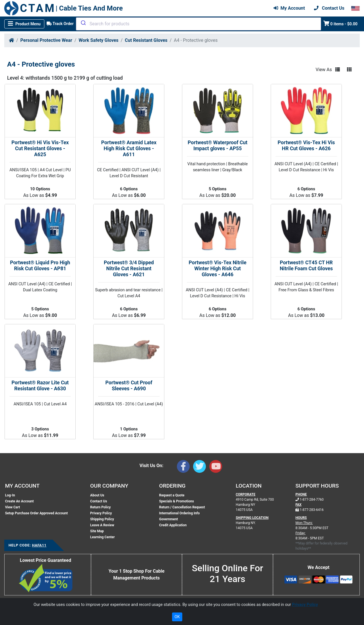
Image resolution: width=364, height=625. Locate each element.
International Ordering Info (179, 513)
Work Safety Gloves (98, 40)
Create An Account (19, 501)
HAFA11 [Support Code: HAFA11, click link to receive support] (39, 545)
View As (324, 70)
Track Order (60, 24)
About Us (97, 495)
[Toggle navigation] (24, 24)
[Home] (11, 40)
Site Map (97, 531)
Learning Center (102, 537)
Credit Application (173, 525)
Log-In (10, 495)
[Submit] (83, 23)
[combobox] (198, 24)
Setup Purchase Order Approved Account (37, 513)
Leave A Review (102, 525)
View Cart (13, 507)
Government (168, 519)
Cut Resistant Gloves (146, 40)
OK (177, 617)
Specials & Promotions (176, 501)
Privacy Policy (101, 513)
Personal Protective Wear (46, 40)
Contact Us (99, 501)
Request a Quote (172, 495)
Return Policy (100, 507)
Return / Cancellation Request (182, 507)
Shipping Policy (102, 519)
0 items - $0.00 (341, 23)
